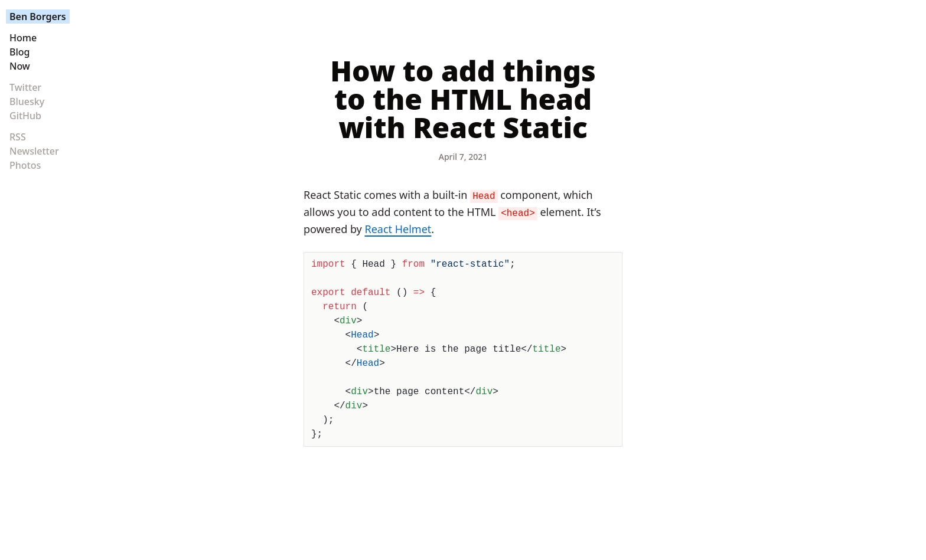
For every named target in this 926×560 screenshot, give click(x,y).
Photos (25, 165)
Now (20, 66)
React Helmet (398, 229)
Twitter (25, 87)
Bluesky (27, 101)
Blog (19, 52)
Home (23, 38)
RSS (18, 137)
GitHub (25, 116)
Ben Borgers (38, 17)
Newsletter (34, 151)
